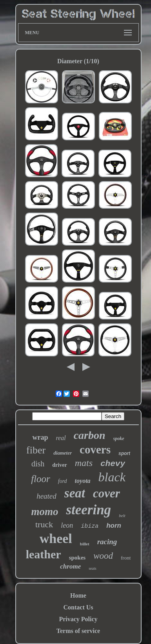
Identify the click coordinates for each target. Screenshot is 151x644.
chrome (70, 566)
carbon (90, 435)
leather (44, 554)
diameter (63, 453)
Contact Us (78, 607)
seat (75, 493)
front (126, 558)
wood (103, 556)
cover (106, 493)
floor (41, 479)
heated (46, 496)
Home (78, 595)
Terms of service (78, 631)
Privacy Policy (78, 619)
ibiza (90, 526)
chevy (113, 464)
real (61, 438)
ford (63, 481)
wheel (56, 539)
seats (92, 568)
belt (122, 516)
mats (84, 463)
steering (88, 510)
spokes (77, 558)
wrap (40, 437)
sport (124, 453)
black (112, 477)
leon (67, 525)
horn (114, 526)
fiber (36, 450)
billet (85, 544)
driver (59, 465)
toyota (83, 481)
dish (38, 464)
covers (95, 450)
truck (44, 524)
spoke (119, 439)
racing (107, 542)
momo (45, 512)
